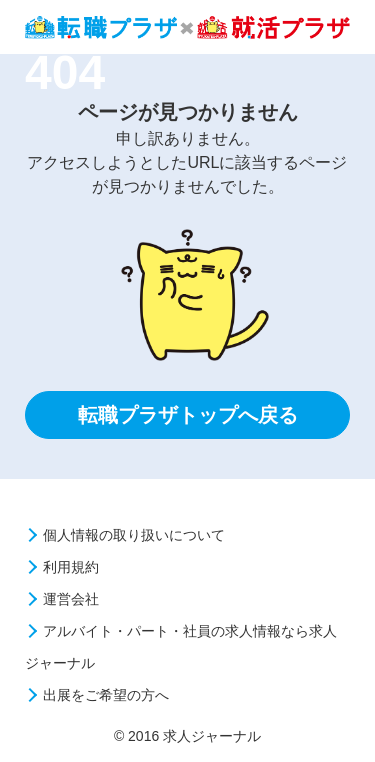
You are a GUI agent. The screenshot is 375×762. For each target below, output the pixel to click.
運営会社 (71, 599)
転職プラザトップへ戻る (188, 415)
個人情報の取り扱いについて (134, 535)
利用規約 (71, 567)
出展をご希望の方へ (106, 695)
